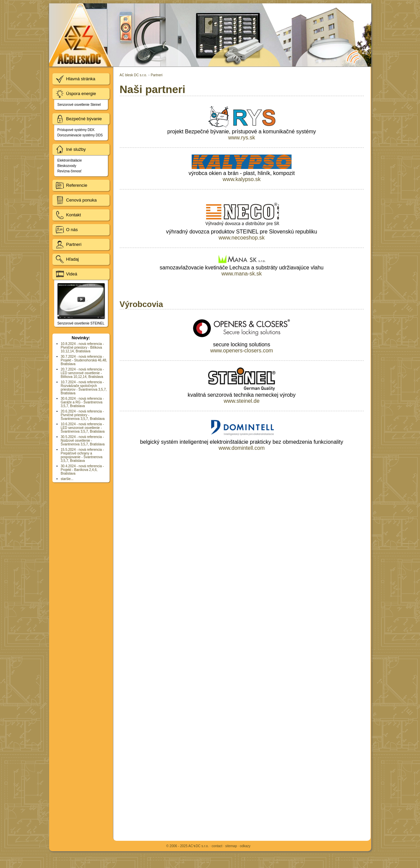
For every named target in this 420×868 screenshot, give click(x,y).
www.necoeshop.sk (242, 238)
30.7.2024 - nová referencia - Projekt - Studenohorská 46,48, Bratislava (84, 360)
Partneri (157, 75)
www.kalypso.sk (242, 179)
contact (217, 846)
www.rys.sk (242, 138)
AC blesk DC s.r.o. (133, 75)
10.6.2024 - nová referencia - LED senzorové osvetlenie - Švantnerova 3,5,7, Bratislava (83, 428)
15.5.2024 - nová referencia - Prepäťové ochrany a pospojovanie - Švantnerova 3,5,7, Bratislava (82, 455)
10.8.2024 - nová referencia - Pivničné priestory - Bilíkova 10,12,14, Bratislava (82, 348)
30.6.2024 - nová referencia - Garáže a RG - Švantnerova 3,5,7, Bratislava (82, 402)
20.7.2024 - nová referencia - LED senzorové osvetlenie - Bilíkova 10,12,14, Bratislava (82, 373)
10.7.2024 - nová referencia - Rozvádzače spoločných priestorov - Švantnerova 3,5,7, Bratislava (84, 388)
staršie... (67, 479)
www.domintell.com (242, 448)
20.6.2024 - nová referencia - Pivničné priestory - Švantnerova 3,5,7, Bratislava (83, 415)
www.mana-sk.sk (241, 274)
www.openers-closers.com (242, 351)
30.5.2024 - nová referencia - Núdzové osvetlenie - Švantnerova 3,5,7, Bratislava (83, 441)
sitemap (231, 846)
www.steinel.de (242, 401)
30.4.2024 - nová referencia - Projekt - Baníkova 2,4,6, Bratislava (82, 470)
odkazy (245, 846)
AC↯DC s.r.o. (199, 846)
